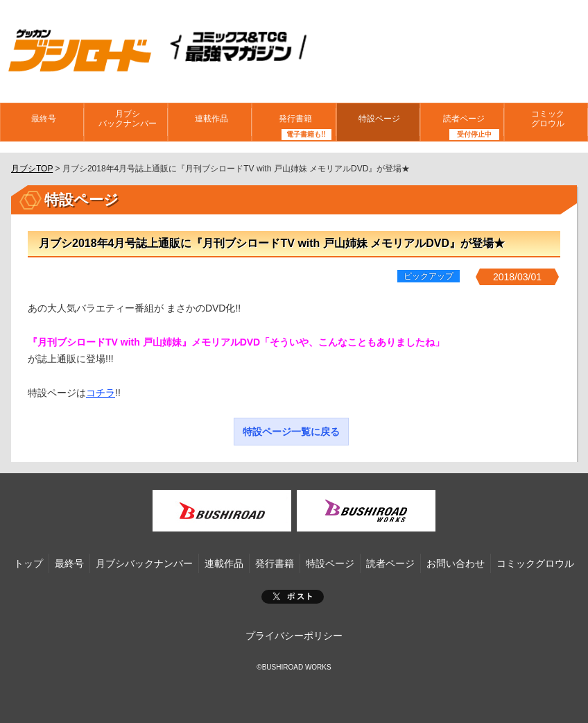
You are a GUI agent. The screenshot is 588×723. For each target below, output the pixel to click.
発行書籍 (294, 121)
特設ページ (378, 121)
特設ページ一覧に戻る (291, 432)
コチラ (101, 393)
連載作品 (210, 121)
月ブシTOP (32, 169)
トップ (28, 563)
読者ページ (462, 121)
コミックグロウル (546, 121)
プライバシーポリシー (294, 636)
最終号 (42, 121)
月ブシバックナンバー (126, 121)
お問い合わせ (456, 563)
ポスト (293, 597)
